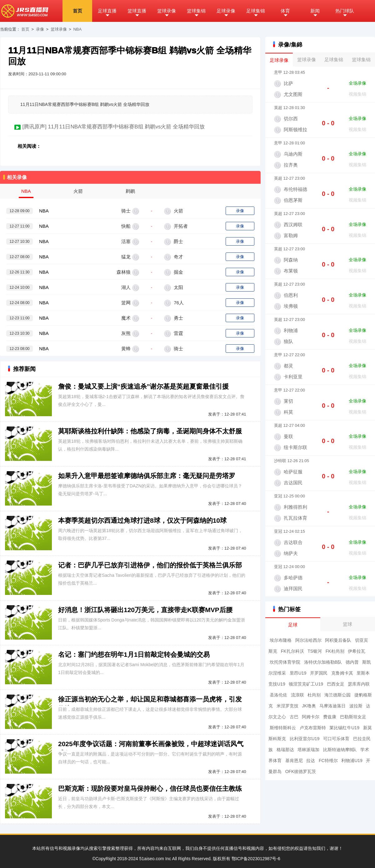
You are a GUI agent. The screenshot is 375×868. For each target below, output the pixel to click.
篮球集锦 (196, 11)
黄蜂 (126, 349)
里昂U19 (298, 673)
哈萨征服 (293, 472)
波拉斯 (356, 706)
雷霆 (178, 333)
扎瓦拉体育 (295, 518)
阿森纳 (291, 260)
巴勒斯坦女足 (353, 717)
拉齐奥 (291, 165)
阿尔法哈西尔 (308, 640)
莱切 (288, 401)
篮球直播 (137, 11)
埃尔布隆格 (281, 640)
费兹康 (330, 717)
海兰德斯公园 (337, 695)
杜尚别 (314, 695)
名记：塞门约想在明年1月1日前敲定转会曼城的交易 (134, 654)
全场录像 (357, 83)
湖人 (126, 287)
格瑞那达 (285, 750)
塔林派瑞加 (308, 750)
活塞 (126, 241)
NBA (77, 29)
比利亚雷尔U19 (305, 739)
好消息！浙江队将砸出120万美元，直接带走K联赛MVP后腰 (145, 610)
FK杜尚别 (335, 651)
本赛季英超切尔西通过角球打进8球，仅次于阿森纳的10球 (142, 520)
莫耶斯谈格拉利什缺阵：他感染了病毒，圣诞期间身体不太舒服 (150, 431)
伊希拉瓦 (357, 651)
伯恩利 (291, 295)
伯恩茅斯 (293, 200)
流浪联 (297, 695)
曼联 (288, 436)
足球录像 (226, 11)
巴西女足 (336, 684)
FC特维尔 (328, 761)
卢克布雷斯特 (313, 728)
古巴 (294, 717)
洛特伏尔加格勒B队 (323, 662)
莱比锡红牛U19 (344, 728)
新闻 (315, 11)
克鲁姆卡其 (342, 673)
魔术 (126, 318)
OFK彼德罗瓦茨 (301, 771)
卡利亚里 (293, 377)
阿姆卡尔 (311, 717)
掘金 (178, 272)
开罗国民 (319, 673)
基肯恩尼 (294, 761)
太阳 (178, 287)
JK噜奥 (309, 706)
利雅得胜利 (295, 507)
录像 (40, 29)
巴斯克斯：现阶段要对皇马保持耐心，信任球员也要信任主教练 (150, 788)
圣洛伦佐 (278, 695)
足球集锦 (256, 11)
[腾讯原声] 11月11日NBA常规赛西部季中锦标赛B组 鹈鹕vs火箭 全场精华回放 (113, 127)
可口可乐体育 (336, 739)
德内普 (352, 662)
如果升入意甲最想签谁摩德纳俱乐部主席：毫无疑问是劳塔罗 (147, 476)
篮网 (126, 303)
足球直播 (107, 11)
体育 (285, 11)
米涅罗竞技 (287, 706)
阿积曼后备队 (338, 640)
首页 (77, 11)
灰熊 (126, 333)
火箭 (178, 211)
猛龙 (126, 257)
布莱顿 (291, 271)
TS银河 (315, 651)
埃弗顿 (291, 306)
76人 (178, 303)
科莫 (288, 412)
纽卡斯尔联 (295, 447)
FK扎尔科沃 (292, 651)
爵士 (178, 241)
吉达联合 (293, 542)
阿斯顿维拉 (295, 130)
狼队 (288, 341)
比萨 (288, 83)
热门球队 (345, 11)
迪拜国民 (293, 589)
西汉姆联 (293, 224)
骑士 (126, 211)
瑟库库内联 (359, 684)
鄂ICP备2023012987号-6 (256, 859)
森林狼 (124, 272)
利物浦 (291, 330)
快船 (126, 226)
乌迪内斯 (293, 154)
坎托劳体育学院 (285, 662)
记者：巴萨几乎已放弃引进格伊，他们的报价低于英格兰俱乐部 (150, 565)
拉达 (311, 761)
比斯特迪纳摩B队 (340, 750)
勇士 (178, 318)
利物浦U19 (352, 761)
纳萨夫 (291, 553)
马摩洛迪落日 (332, 706)
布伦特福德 (295, 189)
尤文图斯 (293, 94)
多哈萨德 (293, 578)
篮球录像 (167, 11)
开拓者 (180, 226)
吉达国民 (293, 483)
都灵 (288, 366)
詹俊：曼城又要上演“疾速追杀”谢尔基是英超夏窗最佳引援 (143, 386)
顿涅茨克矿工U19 (306, 684)
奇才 (178, 257)
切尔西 (291, 119)
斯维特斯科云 (283, 728)
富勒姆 (291, 235)
